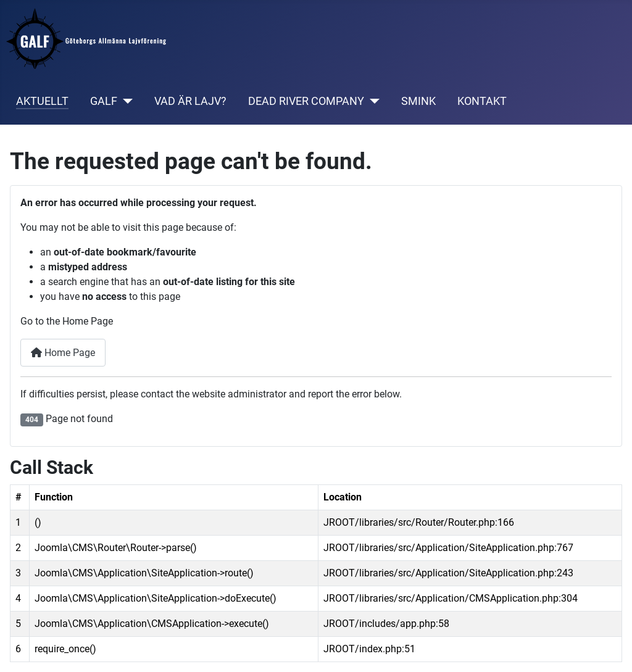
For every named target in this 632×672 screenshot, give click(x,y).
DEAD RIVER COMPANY (306, 101)
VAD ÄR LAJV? (190, 101)
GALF (104, 101)
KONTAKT (482, 101)
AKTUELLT (42, 101)
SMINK (418, 101)
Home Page (63, 353)
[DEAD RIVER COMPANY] (372, 101)
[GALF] (125, 101)
